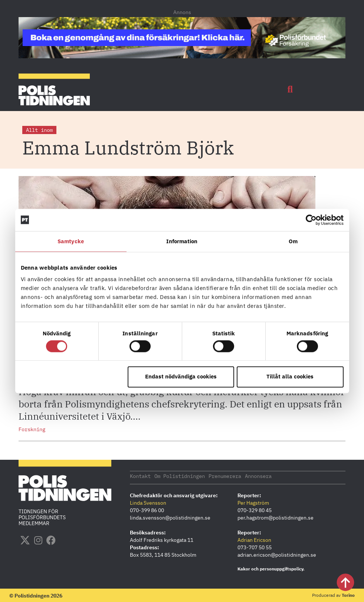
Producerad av (333, 595)
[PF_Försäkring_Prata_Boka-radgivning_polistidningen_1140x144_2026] (182, 56)
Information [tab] (182, 241)
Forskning (32, 429)
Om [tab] (293, 241)
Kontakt (140, 476)
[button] (290, 90)
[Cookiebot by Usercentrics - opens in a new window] (311, 220)
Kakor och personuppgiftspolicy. (271, 568)
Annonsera (258, 476)
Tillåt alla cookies (290, 377)
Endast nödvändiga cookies (181, 377)
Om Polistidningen (180, 476)
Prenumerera (225, 476)
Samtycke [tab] (71, 241)
